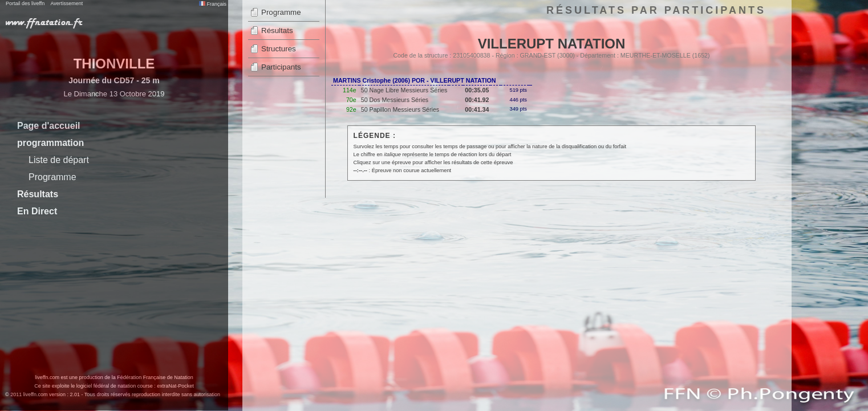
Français (213, 4)
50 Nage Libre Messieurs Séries (404, 90)
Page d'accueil (49, 126)
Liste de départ (59, 160)
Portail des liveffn (25, 3)
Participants (281, 67)
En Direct (37, 211)
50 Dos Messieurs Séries (395, 100)
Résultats (38, 194)
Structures (279, 49)
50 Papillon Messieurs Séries (400, 109)
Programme (52, 177)
